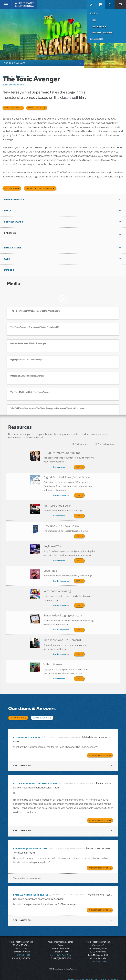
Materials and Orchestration (39, 188)
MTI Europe (99, 26)
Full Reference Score (57, 503)
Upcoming (10, 233)
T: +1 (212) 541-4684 (21, 942)
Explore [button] (9, 270)
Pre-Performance (106, 444)
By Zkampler (20, 724)
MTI (94, 20)
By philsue (19, 835)
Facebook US (97, 973)
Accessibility (113, 966)
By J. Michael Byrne (24, 770)
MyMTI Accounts (92, 5)
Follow (9, 77)
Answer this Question (99, 742)
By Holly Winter (23, 881)
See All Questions (41, 706)
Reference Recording (57, 584)
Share (21, 77)
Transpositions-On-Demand (62, 631)
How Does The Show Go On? (62, 522)
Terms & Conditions (76, 966)
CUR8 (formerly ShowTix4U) (62, 453)
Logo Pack (50, 565)
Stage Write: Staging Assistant (63, 607)
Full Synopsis (11, 188)
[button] (101, 5)
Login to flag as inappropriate (64, 724)
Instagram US (116, 973)
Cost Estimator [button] (14, 222)
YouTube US (110, 973)
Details (79, 467)
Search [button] (110, 5)
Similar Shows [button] (13, 248)
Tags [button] (7, 259)
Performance (81, 444)
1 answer (22, 752)
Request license (35, 108)
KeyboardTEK (52, 541)
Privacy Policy (91, 966)
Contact (102, 966)
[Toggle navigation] (6, 5)
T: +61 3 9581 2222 (98, 948)
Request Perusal (12, 108)
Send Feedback (85, 973)
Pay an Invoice (97, 39)
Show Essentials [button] (14, 200)
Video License (53, 654)
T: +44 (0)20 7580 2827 (61, 942)
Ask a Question (17, 706)
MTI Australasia (102, 32)
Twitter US (104, 973)
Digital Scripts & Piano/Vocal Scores (67, 476)
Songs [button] (8, 211)
